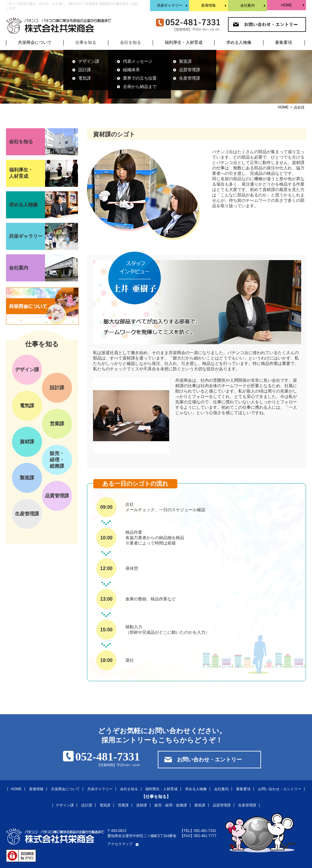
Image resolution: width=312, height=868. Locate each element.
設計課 (85, 70)
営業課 (57, 424)
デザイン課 (89, 61)
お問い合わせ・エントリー (209, 760)
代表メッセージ (138, 61)
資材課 (27, 442)
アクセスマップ (120, 844)
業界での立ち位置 (140, 78)
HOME (286, 5)
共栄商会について (35, 42)
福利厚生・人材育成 (184, 42)
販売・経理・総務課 (57, 460)
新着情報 (208, 5)
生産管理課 (190, 78)
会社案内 (247, 5)
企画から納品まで (140, 86)
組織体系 (131, 70)
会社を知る (129, 789)
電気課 (85, 78)
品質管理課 (190, 70)
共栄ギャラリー (169, 5)
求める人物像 (239, 42)
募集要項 (283, 42)
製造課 (185, 61)
